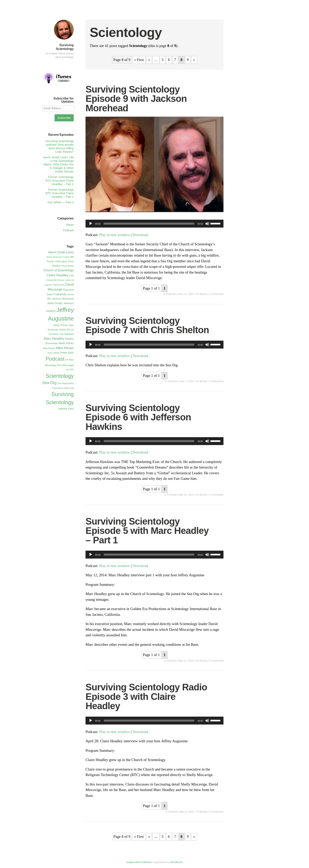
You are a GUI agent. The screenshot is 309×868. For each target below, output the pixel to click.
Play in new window (114, 235)
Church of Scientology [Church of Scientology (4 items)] (59, 270)
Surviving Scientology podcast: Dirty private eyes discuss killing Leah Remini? (60, 146)
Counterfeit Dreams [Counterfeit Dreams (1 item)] (55, 280)
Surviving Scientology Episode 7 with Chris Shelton (147, 325)
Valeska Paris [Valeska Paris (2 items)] (66, 409)
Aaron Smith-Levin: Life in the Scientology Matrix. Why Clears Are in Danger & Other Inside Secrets (58, 164)
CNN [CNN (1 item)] (71, 276)
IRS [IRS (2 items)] (49, 299)
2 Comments (216, 495)
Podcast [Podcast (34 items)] (55, 359)
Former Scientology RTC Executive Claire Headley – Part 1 (60, 193)
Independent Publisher (139, 862)
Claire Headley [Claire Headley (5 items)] (58, 275)
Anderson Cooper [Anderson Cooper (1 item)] (61, 257)
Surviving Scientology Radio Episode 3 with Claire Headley (146, 696)
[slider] (149, 224)
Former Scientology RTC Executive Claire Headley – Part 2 (60, 180)
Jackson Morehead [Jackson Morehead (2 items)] (63, 299)
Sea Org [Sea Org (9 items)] (49, 383)
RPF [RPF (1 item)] (72, 370)
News (70, 225)
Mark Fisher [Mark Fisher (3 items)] (66, 343)
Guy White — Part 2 (61, 202)
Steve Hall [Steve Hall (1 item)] (69, 388)
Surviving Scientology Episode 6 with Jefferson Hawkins (138, 417)
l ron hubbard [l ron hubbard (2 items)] (66, 334)
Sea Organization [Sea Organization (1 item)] (66, 383)
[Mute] (207, 224)
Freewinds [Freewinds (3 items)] (60, 294)
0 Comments (216, 381)
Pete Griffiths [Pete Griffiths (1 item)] (54, 353)
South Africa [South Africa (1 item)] (58, 388)
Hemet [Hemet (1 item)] (71, 294)
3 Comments (216, 294)
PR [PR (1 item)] (67, 360)
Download (140, 235)
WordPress (176, 862)
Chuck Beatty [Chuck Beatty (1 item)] (67, 266)
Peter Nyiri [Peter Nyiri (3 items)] (67, 353)
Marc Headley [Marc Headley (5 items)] (54, 339)
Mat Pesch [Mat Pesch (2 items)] (49, 348)
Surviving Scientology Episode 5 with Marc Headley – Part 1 (147, 531)
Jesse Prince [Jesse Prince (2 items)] (60, 325)
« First (139, 60)
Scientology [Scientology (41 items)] (60, 376)
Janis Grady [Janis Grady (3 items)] (55, 303)
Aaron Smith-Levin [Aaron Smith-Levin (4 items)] (61, 252)
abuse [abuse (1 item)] (49, 257)
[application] (154, 224)
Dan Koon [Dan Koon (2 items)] (59, 285)
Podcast (171, 294)
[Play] (91, 224)
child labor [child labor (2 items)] (61, 261)
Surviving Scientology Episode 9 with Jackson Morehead (136, 99)
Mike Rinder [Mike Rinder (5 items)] (65, 348)
